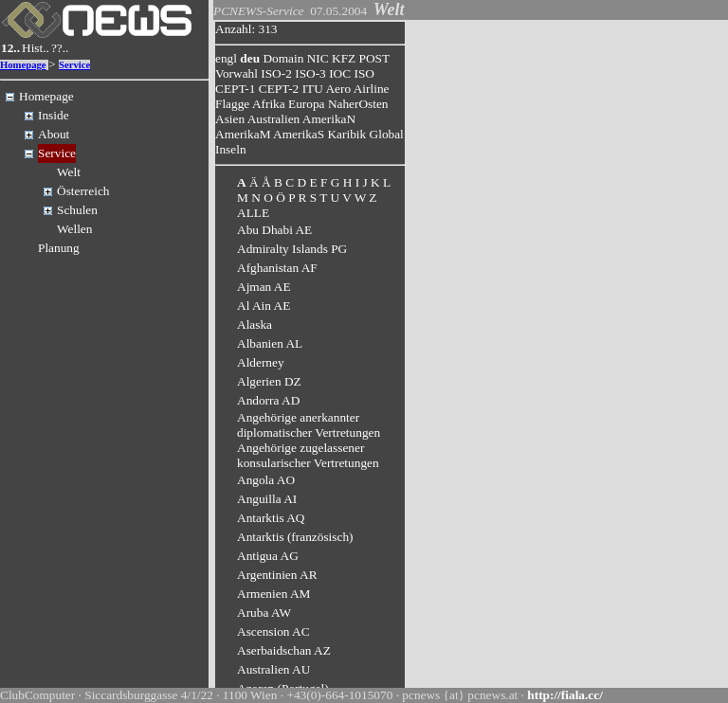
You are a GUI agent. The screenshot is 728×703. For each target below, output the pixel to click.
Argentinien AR (277, 575)
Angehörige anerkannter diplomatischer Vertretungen (309, 425)
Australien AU (273, 669)
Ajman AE (264, 287)
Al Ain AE (264, 306)
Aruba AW (264, 613)
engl (226, 58)
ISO (364, 73)
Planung (59, 248)
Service (74, 65)
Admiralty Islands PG (292, 249)
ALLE (253, 213)
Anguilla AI (267, 499)
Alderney (261, 362)
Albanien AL (270, 343)
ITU (313, 89)
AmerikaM (243, 134)
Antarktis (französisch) (295, 537)
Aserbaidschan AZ (284, 650)
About (54, 134)
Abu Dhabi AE (274, 230)
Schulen (77, 210)
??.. (60, 48)
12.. (10, 48)
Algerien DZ (269, 381)
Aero (338, 89)
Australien (274, 119)
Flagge (232, 104)
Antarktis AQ (271, 518)
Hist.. (36, 48)
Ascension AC (273, 631)
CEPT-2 (279, 89)
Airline (372, 89)
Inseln (231, 149)
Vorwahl (237, 73)
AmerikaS (299, 134)
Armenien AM (273, 594)
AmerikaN (329, 119)
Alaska (255, 324)
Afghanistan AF (277, 268)
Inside (54, 115)
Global (387, 134)
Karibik (346, 134)
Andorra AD (268, 400)
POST (374, 58)
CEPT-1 (235, 89)
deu (250, 58)
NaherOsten (358, 104)
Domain (283, 58)
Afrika (269, 104)
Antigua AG (268, 556)
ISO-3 (310, 73)
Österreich (83, 191)
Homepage (23, 65)
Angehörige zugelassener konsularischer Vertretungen (308, 455)
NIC (318, 58)
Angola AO (266, 480)
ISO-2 (276, 73)
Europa (307, 104)
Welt (69, 172)
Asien (230, 119)
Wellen (74, 229)
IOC (340, 73)
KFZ (344, 58)
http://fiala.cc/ (565, 695)
